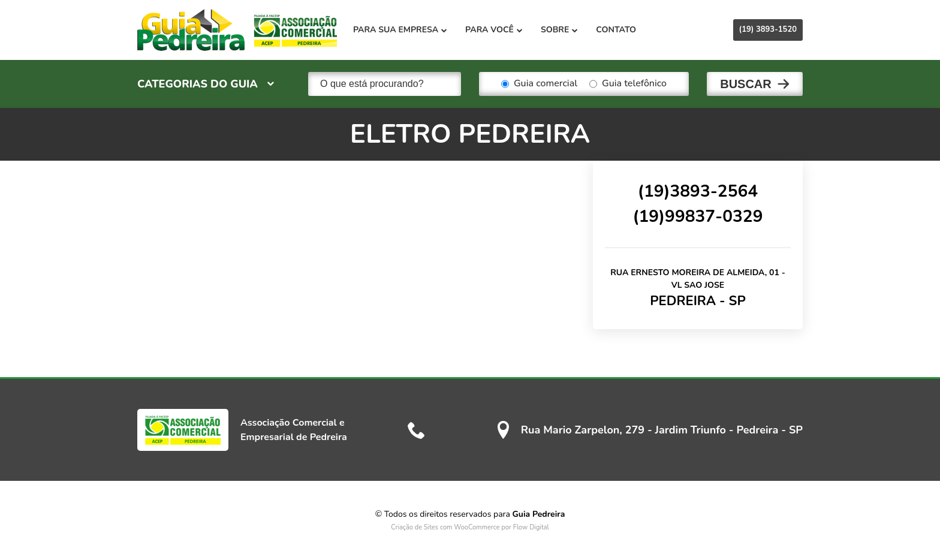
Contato (616, 30)
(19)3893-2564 (698, 191)
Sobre (559, 30)
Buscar (746, 84)
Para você (494, 30)
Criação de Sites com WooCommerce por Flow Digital (470, 527)
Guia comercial (539, 84)
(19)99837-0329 (698, 216)
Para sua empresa (400, 30)
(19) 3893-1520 (768, 29)
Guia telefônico (628, 84)
